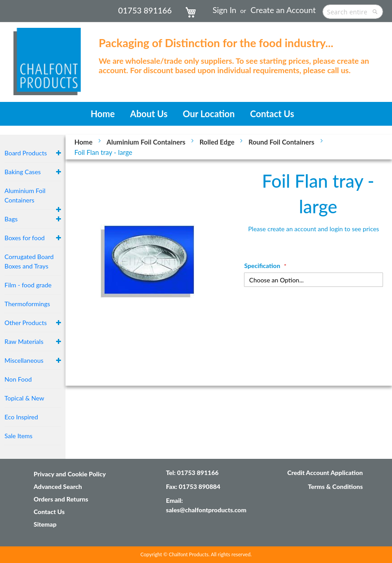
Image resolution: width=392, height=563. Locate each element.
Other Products (26, 323)
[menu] (196, 114)
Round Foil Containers (282, 142)
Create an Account (283, 10)
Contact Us (49, 512)
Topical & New (24, 398)
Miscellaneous (24, 360)
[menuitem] (103, 114)
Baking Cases (23, 172)
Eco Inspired (21, 417)
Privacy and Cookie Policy (70, 474)
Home (84, 142)
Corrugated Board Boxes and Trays (29, 261)
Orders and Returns (61, 499)
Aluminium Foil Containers (147, 142)
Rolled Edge (218, 142)
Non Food (18, 379)
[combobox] (353, 12)
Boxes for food (25, 238)
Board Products (26, 153)
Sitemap (45, 524)
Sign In (224, 10)
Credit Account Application (325, 473)
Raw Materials (24, 341)
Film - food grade (28, 285)
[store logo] (47, 57)
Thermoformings (27, 304)
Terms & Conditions (335, 486)
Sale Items (18, 436)
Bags (11, 219)
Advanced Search (58, 486)
